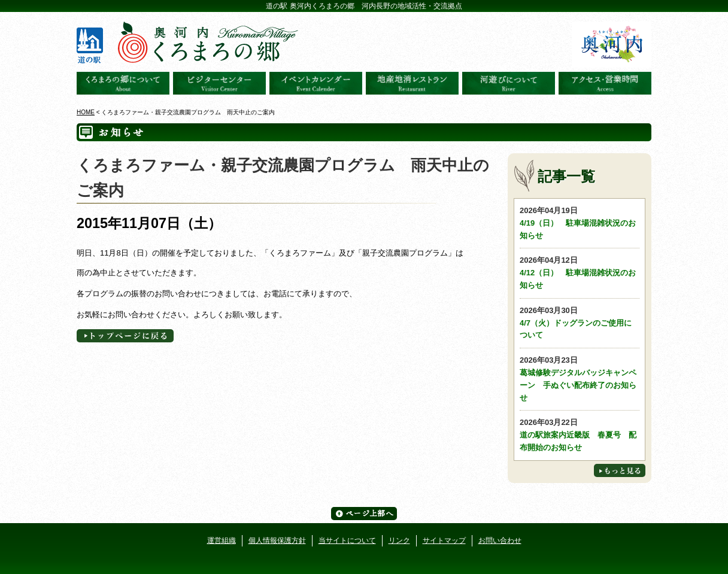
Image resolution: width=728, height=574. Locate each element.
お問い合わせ (500, 540)
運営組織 (222, 540)
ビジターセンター (219, 83)
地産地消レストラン (412, 83)
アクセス (605, 83)
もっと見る (620, 470)
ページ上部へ (364, 514)
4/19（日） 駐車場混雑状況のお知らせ (580, 222)
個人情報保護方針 (277, 540)
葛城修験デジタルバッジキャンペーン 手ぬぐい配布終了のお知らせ (580, 378)
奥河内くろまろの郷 (123, 83)
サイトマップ (444, 540)
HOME (86, 112)
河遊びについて (509, 83)
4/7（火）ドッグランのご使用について (580, 322)
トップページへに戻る (125, 336)
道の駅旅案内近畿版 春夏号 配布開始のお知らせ (580, 434)
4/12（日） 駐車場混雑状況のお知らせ (580, 272)
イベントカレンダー (316, 83)
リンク (399, 540)
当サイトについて (347, 540)
